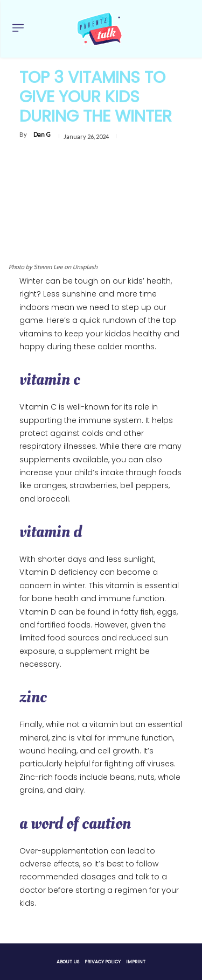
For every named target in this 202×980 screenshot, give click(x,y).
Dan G (42, 134)
